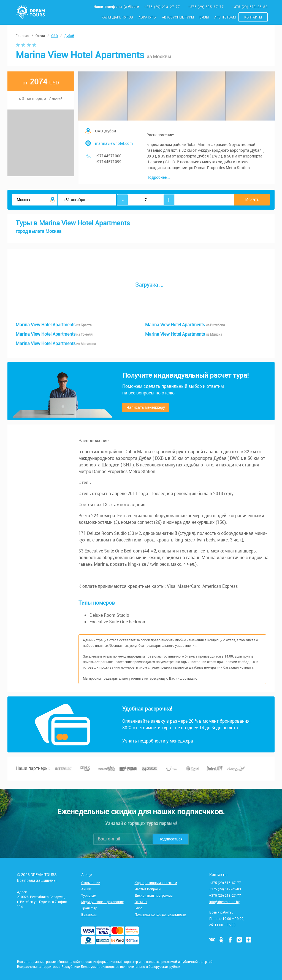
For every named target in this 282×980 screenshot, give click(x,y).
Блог (138, 908)
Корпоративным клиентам (156, 883)
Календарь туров (117, 17)
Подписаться (170, 839)
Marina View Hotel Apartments (54, 325)
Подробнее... (158, 177)
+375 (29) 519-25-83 (250, 7)
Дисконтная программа (154, 895)
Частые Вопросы (148, 889)
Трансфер (89, 908)
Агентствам (225, 17)
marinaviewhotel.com (114, 143)
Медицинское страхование (102, 902)
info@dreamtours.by (224, 902)
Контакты (253, 17)
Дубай (69, 36)
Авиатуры (147, 17)
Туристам (89, 895)
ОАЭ (55, 36)
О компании (91, 883)
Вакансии (89, 914)
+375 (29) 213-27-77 (163, 7)
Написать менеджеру (146, 407)
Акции (86, 889)
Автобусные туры (178, 17)
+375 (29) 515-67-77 (207, 7)
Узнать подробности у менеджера (158, 741)
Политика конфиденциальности (160, 914)
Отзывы (141, 902)
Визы (204, 17)
